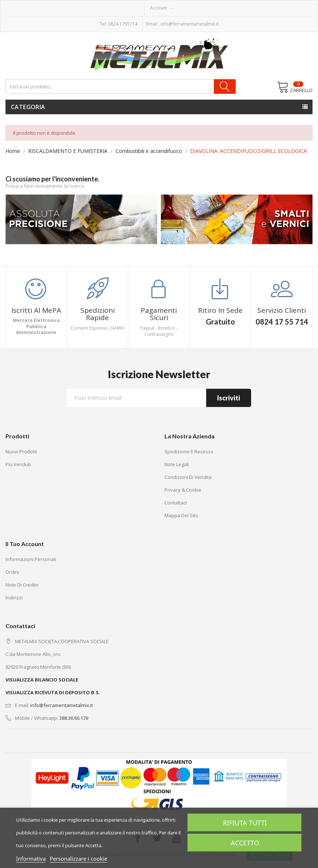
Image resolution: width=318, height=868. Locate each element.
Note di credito (22, 585)
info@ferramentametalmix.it (190, 24)
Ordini (12, 572)
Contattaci (176, 503)
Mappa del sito (181, 515)
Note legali (177, 464)
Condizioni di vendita (188, 477)
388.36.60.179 (74, 718)
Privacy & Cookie (183, 490)
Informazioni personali (31, 559)
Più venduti (18, 464)
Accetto (245, 843)
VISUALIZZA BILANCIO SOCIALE (42, 680)
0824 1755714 (123, 24)
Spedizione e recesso (189, 452)
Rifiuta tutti (245, 823)
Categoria (28, 107)
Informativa (31, 859)
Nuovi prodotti (21, 452)
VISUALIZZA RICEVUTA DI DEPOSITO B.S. (53, 692)
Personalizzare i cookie (78, 859)
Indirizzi (14, 598)
